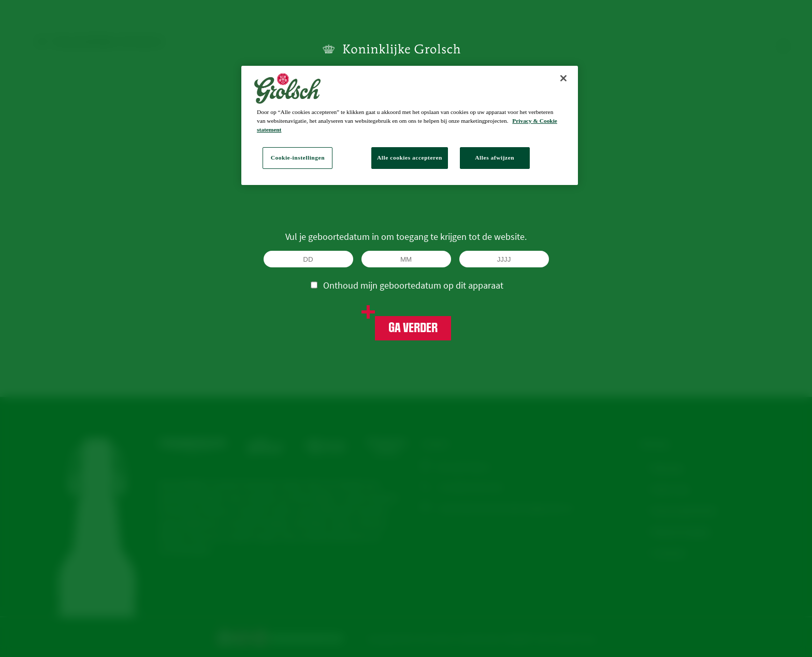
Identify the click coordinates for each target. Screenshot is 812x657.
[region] (410, 125)
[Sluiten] (563, 78)
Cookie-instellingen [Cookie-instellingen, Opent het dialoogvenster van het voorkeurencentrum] (298, 158)
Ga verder (413, 328)
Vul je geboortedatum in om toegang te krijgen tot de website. (406, 237)
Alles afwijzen (495, 158)
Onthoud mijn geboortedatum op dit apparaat (407, 285)
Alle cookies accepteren (410, 158)
